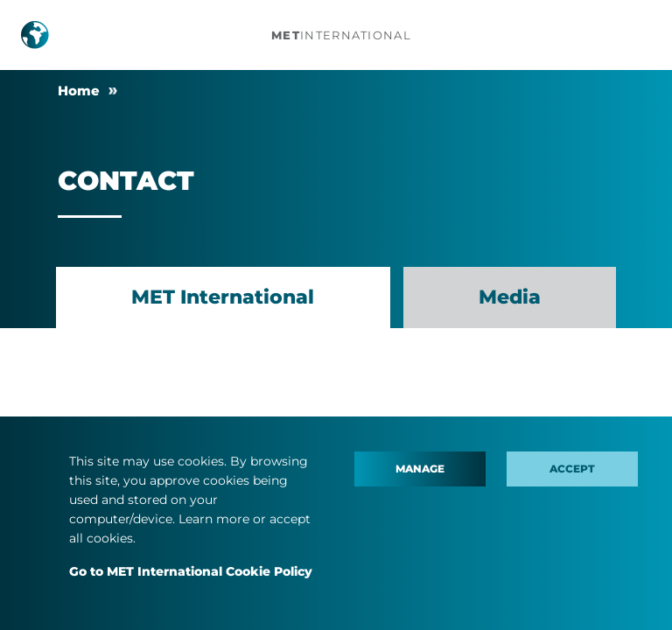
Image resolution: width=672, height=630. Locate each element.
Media (510, 297)
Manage (420, 469)
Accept (572, 469)
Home (79, 91)
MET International (223, 297)
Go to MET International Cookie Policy (191, 571)
